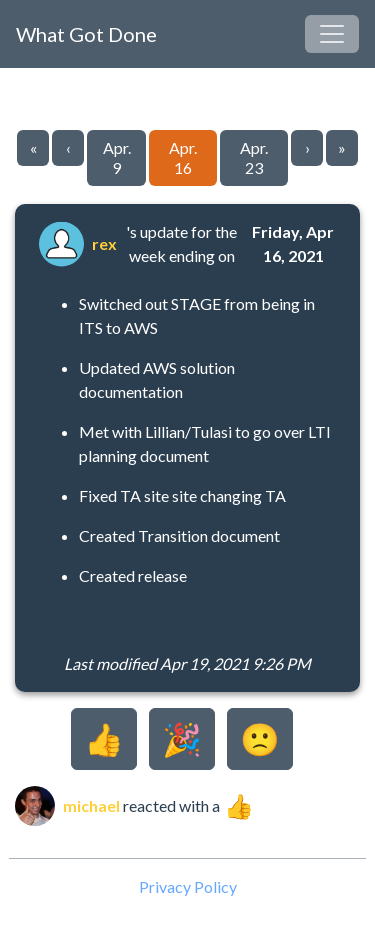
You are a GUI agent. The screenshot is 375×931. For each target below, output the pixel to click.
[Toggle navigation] (332, 34)
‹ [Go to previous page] (68, 147)
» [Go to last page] (342, 147)
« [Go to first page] (33, 147)
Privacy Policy (188, 886)
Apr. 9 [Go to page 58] (117, 157)
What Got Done (86, 34)
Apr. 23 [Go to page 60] (254, 157)
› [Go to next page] (307, 147)
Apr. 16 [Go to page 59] (183, 157)
